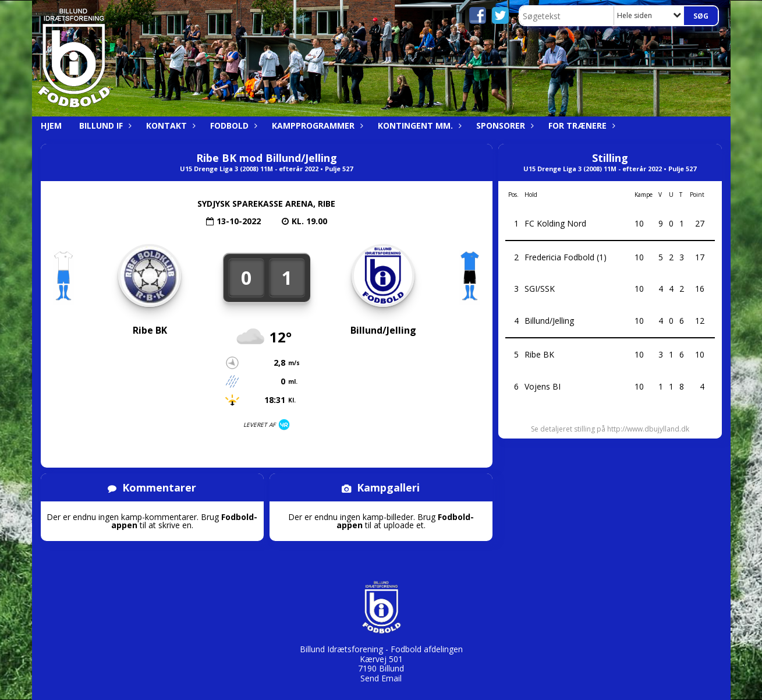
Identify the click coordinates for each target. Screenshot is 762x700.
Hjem (51, 125)
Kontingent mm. (418, 125)
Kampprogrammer (316, 125)
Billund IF (104, 125)
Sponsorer (504, 125)
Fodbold (232, 125)
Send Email (381, 678)
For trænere (580, 125)
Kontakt (169, 125)
